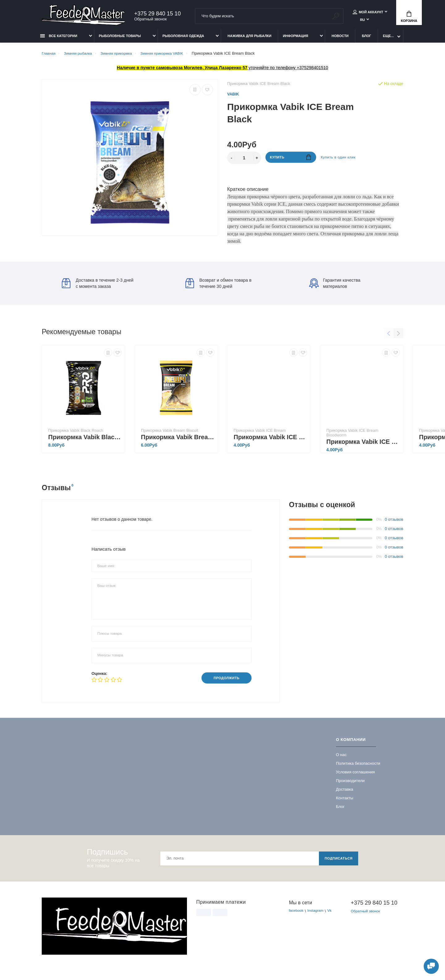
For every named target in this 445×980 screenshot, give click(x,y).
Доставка (345, 794)
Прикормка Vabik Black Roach (85, 441)
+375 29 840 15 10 (157, 15)
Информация (295, 39)
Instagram (318, 915)
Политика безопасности (358, 768)
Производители (350, 785)
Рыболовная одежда (183, 39)
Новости (340, 39)
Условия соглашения (355, 776)
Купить (291, 161)
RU (362, 21)
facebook (297, 915)
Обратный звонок (150, 20)
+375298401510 (312, 71)
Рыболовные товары (120, 39)
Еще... (388, 39)
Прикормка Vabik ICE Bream (270, 441)
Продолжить (224, 682)
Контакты (345, 802)
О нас (341, 759)
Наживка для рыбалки (249, 39)
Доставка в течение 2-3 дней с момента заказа (98, 287)
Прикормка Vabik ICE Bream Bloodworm (363, 445)
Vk (334, 915)
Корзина (409, 17)
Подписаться (336, 863)
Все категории (59, 39)
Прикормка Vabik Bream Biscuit (178, 441)
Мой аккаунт (368, 13)
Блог (367, 39)
